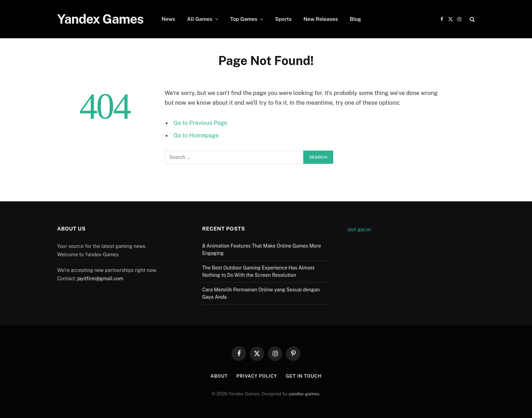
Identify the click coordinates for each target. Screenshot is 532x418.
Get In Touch (304, 376)
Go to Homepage (196, 135)
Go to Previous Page (201, 123)
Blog (355, 19)
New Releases (321, 19)
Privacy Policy (257, 376)
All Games (200, 19)
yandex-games (304, 394)
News (168, 19)
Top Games (244, 19)
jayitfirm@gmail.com (100, 279)
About (219, 376)
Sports (283, 19)
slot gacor (359, 229)
